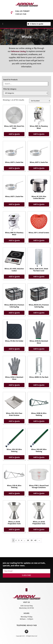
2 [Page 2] (16, 540)
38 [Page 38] (28, 540)
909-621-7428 (32, 625)
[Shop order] (40, 101)
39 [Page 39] (32, 540)
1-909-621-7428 (21, 14)
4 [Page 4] (22, 540)
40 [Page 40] (35, 540)
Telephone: (22, 625)
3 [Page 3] (19, 540)
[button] (3, 24)
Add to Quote (14, 134)
